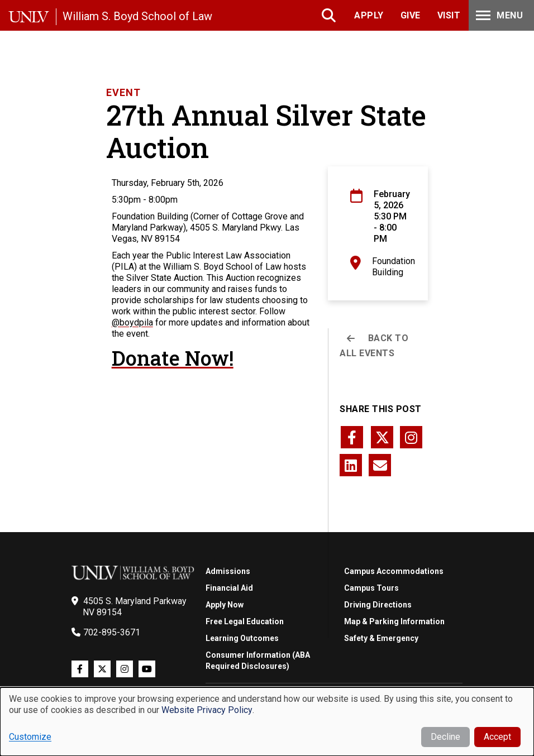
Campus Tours (371, 588)
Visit (449, 15)
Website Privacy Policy (207, 710)
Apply (369, 15)
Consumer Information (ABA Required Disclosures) (258, 661)
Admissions (228, 571)
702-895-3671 (112, 632)
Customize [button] (30, 737)
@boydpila (132, 322)
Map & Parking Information (394, 621)
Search (330, 15)
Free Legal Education (245, 621)
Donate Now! (173, 358)
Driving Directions (378, 605)
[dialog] (267, 722)
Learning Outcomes (242, 638)
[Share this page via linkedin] (351, 465)
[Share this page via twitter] (382, 437)
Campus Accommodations (394, 571)
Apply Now (225, 605)
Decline (445, 737)
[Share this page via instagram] (411, 437)
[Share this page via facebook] (352, 437)
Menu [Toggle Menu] (498, 15)
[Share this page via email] (380, 465)
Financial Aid (229, 588)
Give (411, 15)
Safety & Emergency (381, 638)
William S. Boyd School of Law (137, 16)
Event (123, 92)
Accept (497, 737)
